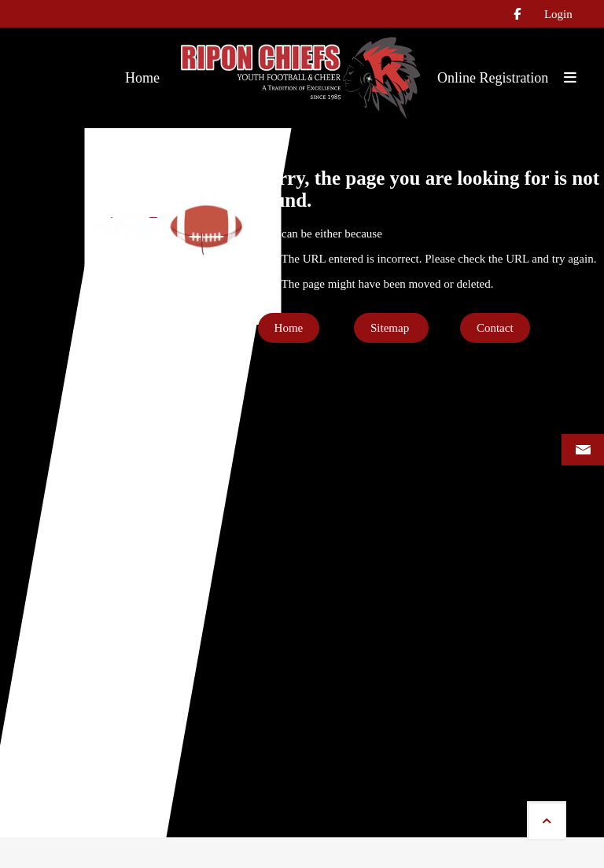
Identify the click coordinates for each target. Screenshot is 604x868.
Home (289, 328)
